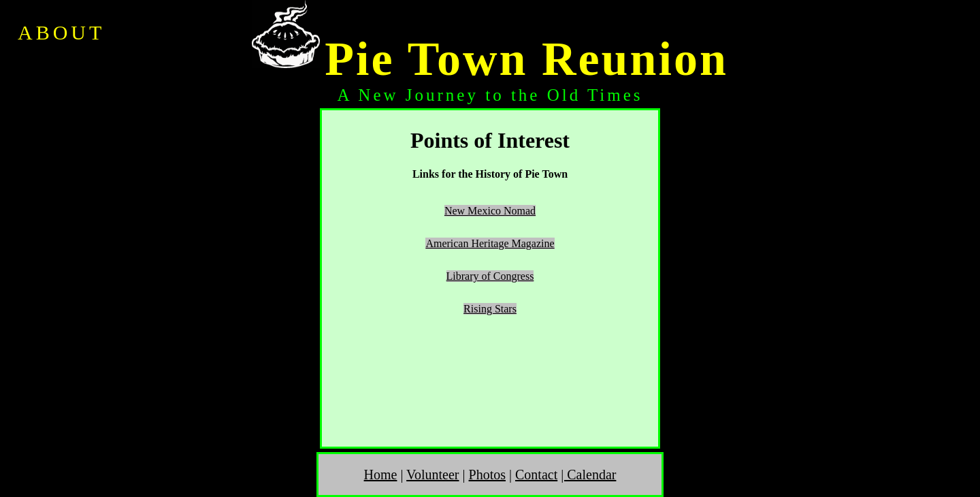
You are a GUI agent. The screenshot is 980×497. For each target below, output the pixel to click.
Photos (487, 475)
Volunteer (432, 475)
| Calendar (588, 475)
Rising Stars (490, 309)
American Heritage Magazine (490, 243)
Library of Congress (490, 276)
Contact (536, 475)
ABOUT (61, 32)
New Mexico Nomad (490, 211)
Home (381, 475)
